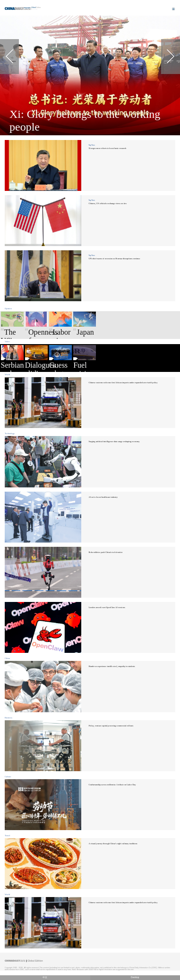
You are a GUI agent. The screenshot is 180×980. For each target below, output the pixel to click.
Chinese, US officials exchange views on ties (107, 203)
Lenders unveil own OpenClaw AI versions (107, 607)
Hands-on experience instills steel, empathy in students (111, 666)
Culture (8, 777)
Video (7, 342)
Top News (91, 145)
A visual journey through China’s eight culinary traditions (113, 844)
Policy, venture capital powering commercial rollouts (111, 726)
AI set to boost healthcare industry (103, 497)
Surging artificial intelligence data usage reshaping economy (114, 441)
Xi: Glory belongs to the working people (85, 120)
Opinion (8, 309)
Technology (10, 433)
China (7, 658)
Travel (8, 836)
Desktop (135, 977)
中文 (45, 977)
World (7, 375)
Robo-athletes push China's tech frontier (105, 552)
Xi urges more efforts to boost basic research (107, 148)
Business (9, 718)
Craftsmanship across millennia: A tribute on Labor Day (112, 785)
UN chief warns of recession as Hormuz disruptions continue (114, 259)
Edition (36, 8)
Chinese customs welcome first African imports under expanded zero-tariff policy (123, 383)
